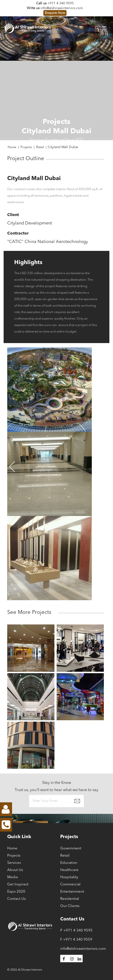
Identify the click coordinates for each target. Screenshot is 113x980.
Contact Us (17, 899)
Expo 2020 (16, 892)
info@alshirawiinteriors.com (62, 8)
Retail (65, 856)
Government (71, 849)
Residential (70, 899)
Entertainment (72, 892)
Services (14, 863)
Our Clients (70, 906)
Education (69, 863)
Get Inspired (18, 885)
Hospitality (69, 877)
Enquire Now (55, 13)
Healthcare (69, 870)
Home (12, 849)
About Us (15, 870)
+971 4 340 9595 (61, 3)
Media (13, 877)
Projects (14, 856)
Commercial (70, 885)
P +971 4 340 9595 (76, 931)
